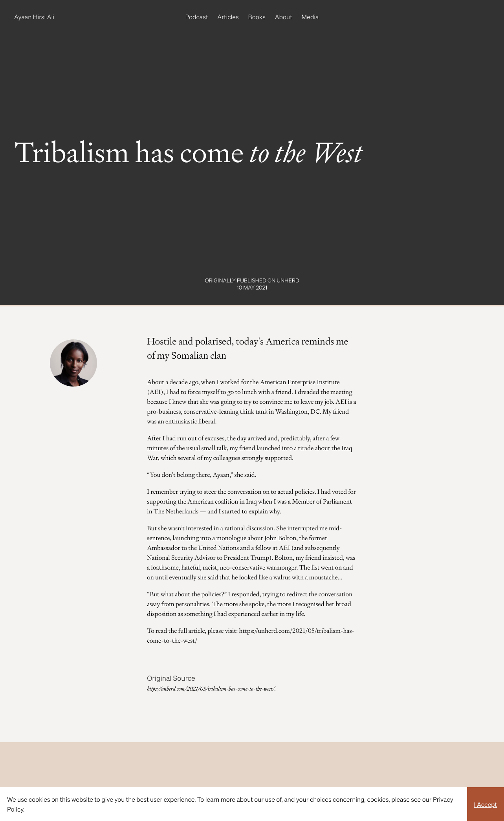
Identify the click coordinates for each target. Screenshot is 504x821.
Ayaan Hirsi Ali (34, 17)
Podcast (197, 17)
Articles (228, 17)
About (284, 17)
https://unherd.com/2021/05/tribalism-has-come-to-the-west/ (211, 689)
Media (310, 17)
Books (257, 17)
